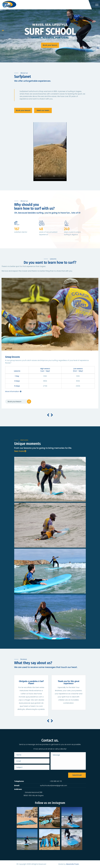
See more (20, 451)
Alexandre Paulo (72, 864)
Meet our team (43, 110)
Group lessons (13, 357)
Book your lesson (50, 45)
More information (13, 391)
